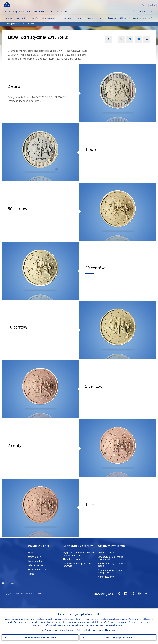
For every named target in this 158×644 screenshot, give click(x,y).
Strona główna (11, 24)
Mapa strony (9, 583)
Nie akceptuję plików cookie (118, 637)
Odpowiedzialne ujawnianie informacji (77, 565)
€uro (79, 18)
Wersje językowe (106, 577)
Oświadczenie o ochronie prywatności (110, 558)
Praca (152, 11)
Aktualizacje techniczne (75, 559)
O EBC (129, 11)
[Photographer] (56, 169)
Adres (31, 574)
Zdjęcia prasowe (36, 565)
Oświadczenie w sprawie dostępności (110, 571)
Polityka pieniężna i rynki (15, 18)
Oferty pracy (34, 557)
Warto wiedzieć (36, 561)
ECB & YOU (140, 11)
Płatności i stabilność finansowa (44, 18)
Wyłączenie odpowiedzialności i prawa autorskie (78, 554)
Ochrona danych (106, 553)
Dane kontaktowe (37, 569)
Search (144, 5)
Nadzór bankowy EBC (143, 18)
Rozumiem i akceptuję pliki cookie (40, 637)
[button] (148, 5)
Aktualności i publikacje (117, 18)
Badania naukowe (94, 18)
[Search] (129, 5)
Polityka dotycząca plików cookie (110, 565)
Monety (31, 24)
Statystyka (67, 18)
